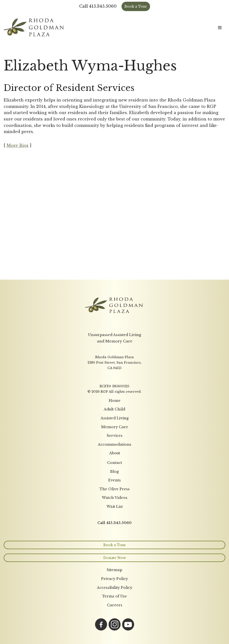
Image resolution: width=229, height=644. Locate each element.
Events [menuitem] (114, 480)
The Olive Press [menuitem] (114, 489)
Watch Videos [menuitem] (115, 498)
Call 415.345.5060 (98, 6)
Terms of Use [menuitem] (114, 596)
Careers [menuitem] (115, 605)
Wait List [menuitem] (115, 507)
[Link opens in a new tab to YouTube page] (128, 629)
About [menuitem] (115, 453)
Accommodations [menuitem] (115, 444)
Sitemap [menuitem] (114, 570)
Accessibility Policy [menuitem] (115, 588)
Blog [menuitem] (114, 472)
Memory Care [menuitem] (115, 427)
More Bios (18, 145)
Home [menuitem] (115, 401)
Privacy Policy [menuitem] (114, 579)
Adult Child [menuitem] (114, 409)
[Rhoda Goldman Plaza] (34, 28)
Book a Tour (136, 6)
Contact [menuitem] (115, 463)
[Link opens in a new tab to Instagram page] (115, 629)
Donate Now (115, 558)
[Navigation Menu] (220, 28)
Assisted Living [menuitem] (115, 418)
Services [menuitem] (115, 436)
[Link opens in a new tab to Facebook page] (101, 629)
